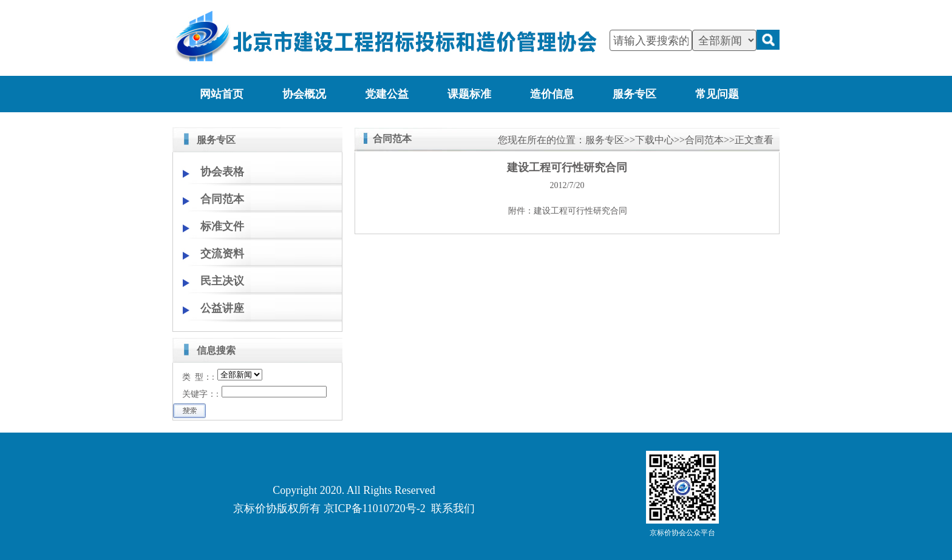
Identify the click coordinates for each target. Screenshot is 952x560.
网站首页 (222, 94)
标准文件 (222, 226)
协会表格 (222, 172)
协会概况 (304, 94)
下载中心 (654, 140)
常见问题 (717, 94)
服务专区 (634, 94)
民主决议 (222, 281)
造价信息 (552, 94)
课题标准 (469, 94)
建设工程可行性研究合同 (580, 211)
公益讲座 (222, 308)
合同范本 (222, 199)
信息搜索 (216, 350)
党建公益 (387, 94)
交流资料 (222, 254)
